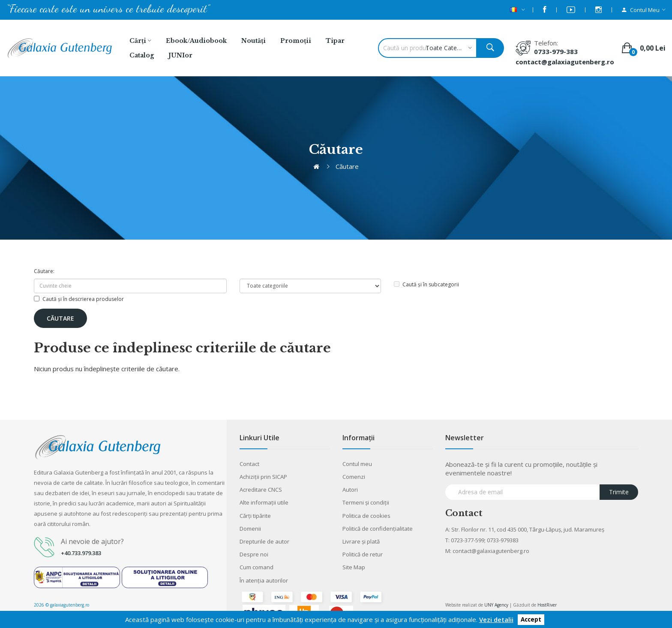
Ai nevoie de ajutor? (92, 541)
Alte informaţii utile (264, 502)
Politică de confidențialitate (378, 529)
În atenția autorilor (264, 580)
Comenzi (354, 477)
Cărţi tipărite (255, 516)
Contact (249, 464)
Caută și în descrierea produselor (79, 299)
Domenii (250, 529)
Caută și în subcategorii (426, 284)
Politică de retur (363, 554)
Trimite (619, 492)
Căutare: (44, 271)
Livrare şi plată (361, 541)
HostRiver (547, 605)
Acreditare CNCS (261, 490)
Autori (350, 490)
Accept (531, 620)
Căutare (347, 166)
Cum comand (256, 567)
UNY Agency (496, 605)
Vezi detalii (496, 619)
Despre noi (254, 554)
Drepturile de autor (264, 541)
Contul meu (357, 464)
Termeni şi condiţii (366, 502)
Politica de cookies (366, 516)
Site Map (354, 567)
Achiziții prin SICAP (263, 477)
